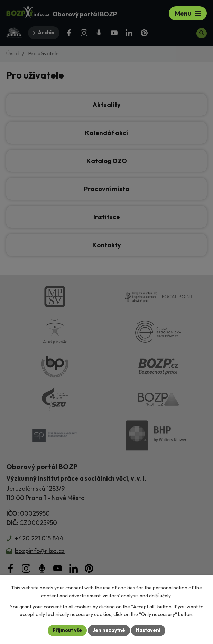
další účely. (160, 596)
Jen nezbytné (109, 630)
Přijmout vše (67, 630)
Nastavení (148, 630)
